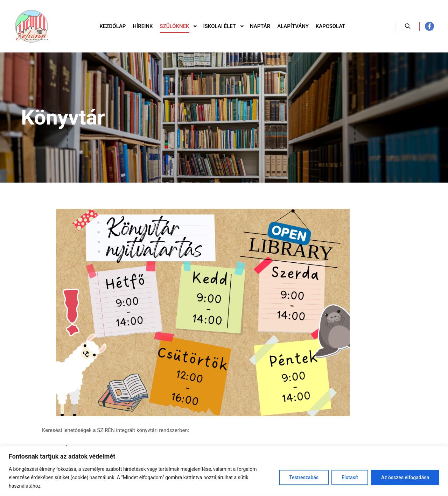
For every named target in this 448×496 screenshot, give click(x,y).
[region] (224, 471)
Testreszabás (304, 477)
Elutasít (350, 477)
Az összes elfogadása (405, 477)
